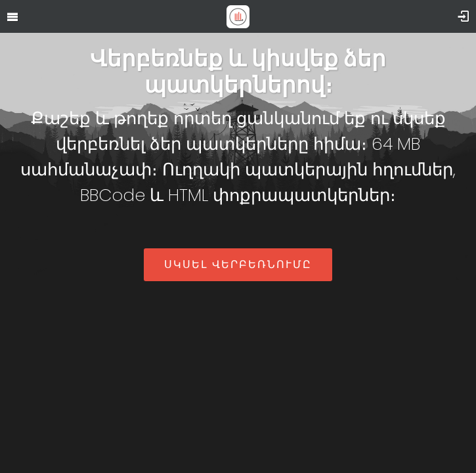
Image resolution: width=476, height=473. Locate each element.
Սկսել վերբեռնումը (238, 264)
